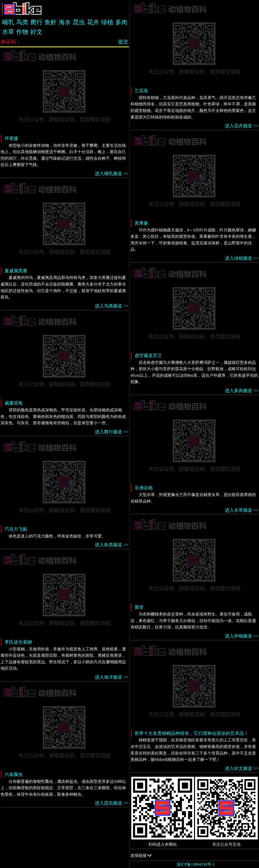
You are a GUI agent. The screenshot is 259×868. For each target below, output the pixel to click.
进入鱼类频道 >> (112, 545)
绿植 (107, 22)
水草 (8, 32)
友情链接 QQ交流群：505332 (195, 855)
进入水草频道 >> (242, 510)
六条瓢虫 (14, 775)
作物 (22, 32)
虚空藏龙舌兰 (148, 356)
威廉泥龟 (14, 403)
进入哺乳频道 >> (112, 174)
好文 (36, 32)
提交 (123, 42)
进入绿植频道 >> (242, 258)
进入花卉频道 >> (242, 126)
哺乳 (8, 22)
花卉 (93, 22)
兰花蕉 (141, 91)
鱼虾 (51, 22)
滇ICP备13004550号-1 (196, 864)
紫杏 (139, 607)
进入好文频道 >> (242, 768)
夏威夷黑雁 (16, 271)
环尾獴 (11, 138)
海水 (65, 22)
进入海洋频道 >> (112, 677)
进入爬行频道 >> (112, 432)
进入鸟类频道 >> (112, 306)
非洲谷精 (144, 488)
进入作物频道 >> (242, 636)
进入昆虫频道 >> (112, 803)
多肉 (121, 22)
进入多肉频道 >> (242, 391)
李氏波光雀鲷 (18, 642)
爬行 (36, 22)
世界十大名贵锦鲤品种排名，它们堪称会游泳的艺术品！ (191, 733)
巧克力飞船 (16, 529)
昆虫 (79, 22)
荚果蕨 (141, 223)
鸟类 (22, 22)
